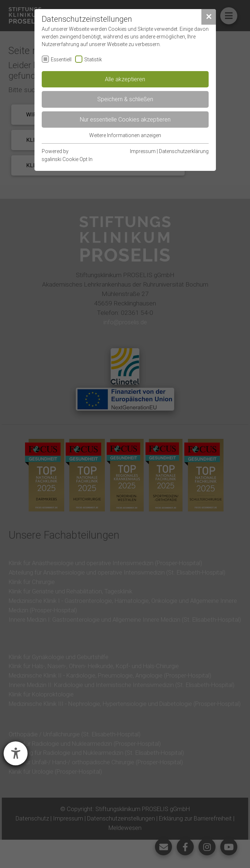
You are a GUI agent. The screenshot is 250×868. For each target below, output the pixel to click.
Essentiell (61, 59)
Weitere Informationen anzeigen (125, 135)
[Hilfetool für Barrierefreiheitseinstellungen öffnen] (16, 753)
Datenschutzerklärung (184, 151)
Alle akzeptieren (125, 79)
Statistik (93, 59)
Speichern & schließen (125, 99)
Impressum (143, 151)
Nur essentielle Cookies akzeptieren (125, 119)
